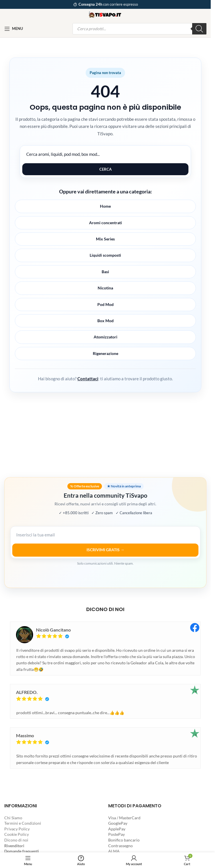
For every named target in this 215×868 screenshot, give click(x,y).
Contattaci (88, 379)
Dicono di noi (16, 840)
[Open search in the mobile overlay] (139, 29)
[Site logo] (105, 14)
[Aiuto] (81, 860)
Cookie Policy (17, 834)
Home (105, 206)
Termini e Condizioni (23, 823)
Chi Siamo (13, 818)
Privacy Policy (17, 829)
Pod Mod (106, 304)
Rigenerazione (106, 353)
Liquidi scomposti (105, 255)
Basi (105, 272)
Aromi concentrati (106, 223)
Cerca (106, 169)
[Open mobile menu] (14, 29)
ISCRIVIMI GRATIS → (106, 550)
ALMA (114, 851)
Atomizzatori (106, 337)
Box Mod (106, 321)
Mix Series (105, 239)
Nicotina (105, 288)
